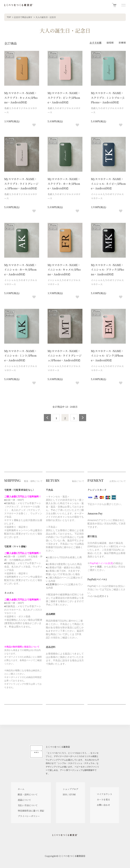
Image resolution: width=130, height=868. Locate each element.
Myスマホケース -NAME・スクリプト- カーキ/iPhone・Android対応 (64, 184)
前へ (47, 418)
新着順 (122, 43)
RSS (65, 794)
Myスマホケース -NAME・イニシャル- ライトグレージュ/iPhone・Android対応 (65, 356)
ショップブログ (71, 789)
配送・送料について (28, 794)
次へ (83, 418)
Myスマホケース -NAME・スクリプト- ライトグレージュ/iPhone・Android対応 (21, 184)
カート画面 (96, 567)
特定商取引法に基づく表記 (31, 811)
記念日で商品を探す (23, 17)
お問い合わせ (103, 805)
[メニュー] (123, 5)
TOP (9, 17)
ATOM (72, 794)
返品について (24, 800)
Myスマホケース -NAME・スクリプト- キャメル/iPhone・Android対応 (21, 98)
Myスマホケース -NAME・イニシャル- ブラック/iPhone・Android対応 (107, 270)
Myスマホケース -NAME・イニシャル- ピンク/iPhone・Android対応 (107, 356)
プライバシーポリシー (29, 816)
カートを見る (103, 799)
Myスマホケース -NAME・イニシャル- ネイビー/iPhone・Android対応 (108, 184)
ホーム (21, 789)
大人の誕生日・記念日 (46, 17)
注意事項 (52, 584)
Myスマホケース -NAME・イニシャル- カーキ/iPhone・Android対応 (21, 270)
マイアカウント (105, 794)
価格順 (110, 43)
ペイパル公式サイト (98, 596)
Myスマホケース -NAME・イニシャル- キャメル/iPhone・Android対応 (64, 270)
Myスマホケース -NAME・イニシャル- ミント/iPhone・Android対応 (21, 356)
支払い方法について (28, 805)
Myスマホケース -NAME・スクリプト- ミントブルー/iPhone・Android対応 (108, 98)
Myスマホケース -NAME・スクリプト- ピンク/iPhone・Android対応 (64, 98)
